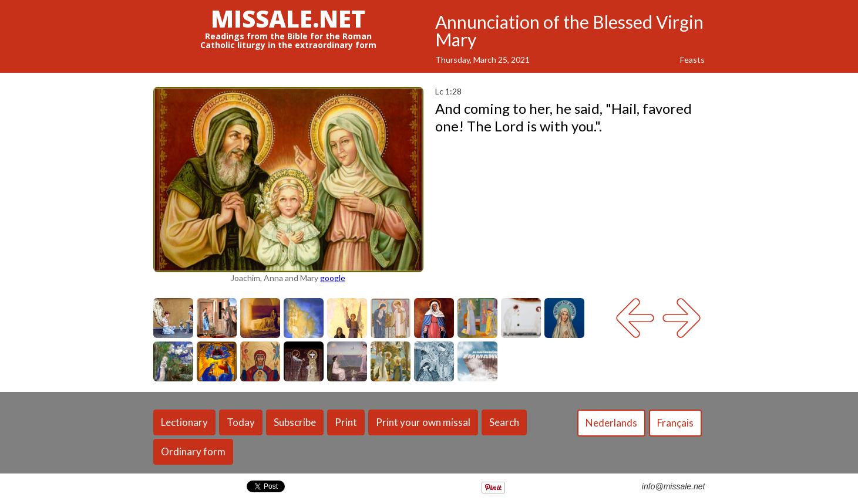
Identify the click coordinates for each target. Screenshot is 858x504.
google (333, 278)
